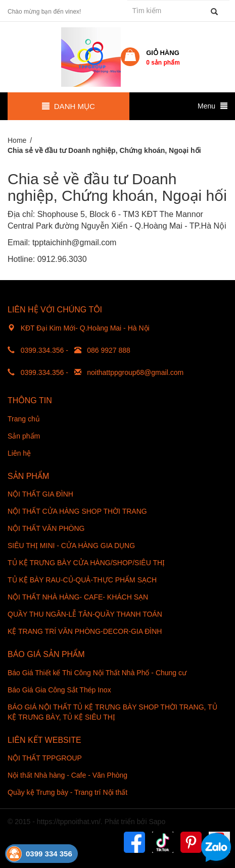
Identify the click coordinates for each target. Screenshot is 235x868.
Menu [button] (213, 106)
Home (17, 140)
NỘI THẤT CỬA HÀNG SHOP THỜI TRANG (77, 511)
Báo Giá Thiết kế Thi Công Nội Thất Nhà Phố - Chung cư (97, 673)
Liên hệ (19, 453)
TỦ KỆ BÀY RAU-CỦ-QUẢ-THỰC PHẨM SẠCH (82, 580)
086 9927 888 (109, 350)
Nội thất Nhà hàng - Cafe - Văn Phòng (67, 775)
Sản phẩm (24, 436)
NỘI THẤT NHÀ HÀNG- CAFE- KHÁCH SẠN (78, 597)
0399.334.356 (42, 350)
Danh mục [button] (68, 106)
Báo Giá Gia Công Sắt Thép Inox (59, 690)
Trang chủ (24, 419)
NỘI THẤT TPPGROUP (45, 758)
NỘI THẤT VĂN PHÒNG (46, 528)
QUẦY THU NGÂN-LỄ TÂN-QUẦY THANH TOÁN (85, 614)
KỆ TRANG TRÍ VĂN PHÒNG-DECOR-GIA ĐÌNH (85, 631)
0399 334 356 (49, 854)
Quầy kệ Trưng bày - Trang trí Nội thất (67, 792)
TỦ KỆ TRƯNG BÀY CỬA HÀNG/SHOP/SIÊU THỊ (86, 563)
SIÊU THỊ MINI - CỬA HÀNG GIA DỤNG (71, 546)
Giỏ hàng (163, 58)
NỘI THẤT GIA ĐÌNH (40, 494)
